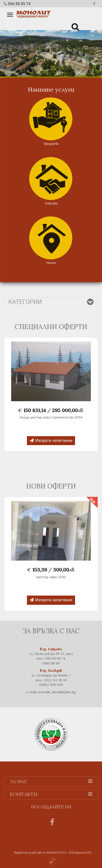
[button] (75, 26)
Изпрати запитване (51, 441)
